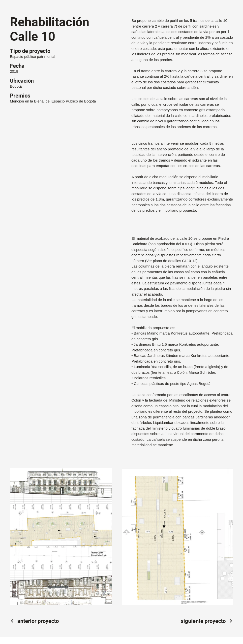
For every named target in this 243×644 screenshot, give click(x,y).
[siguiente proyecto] (207, 621)
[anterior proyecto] (34, 621)
